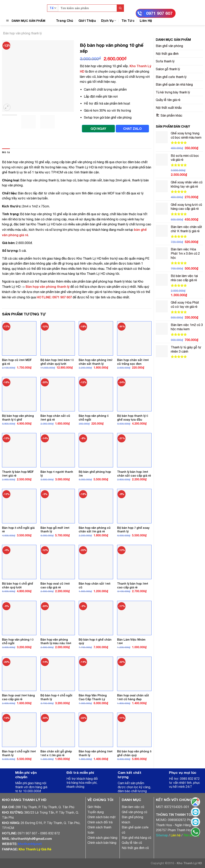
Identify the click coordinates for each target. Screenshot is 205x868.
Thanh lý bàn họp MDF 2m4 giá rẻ (18, 474)
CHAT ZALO (132, 128)
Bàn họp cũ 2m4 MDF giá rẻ (17, 362)
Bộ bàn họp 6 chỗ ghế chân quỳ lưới (18, 585)
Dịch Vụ (109, 20)
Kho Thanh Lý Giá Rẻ (35, 849)
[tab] (6, 152)
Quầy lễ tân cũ (132, 843)
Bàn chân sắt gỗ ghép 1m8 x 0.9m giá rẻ (56, 753)
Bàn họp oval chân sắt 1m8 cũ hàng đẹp (133, 697)
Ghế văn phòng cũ (134, 812)
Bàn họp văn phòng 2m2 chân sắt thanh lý (96, 362)
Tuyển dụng (96, 812)
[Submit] (120, 8)
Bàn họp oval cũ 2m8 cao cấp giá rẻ (55, 585)
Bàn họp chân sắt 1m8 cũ (94, 585)
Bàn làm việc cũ (133, 807)
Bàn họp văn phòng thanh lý (22, 33)
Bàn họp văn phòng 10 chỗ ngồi (18, 641)
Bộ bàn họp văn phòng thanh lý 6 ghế (18, 418)
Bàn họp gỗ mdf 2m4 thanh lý (55, 530)
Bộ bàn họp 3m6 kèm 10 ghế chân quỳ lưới (57, 362)
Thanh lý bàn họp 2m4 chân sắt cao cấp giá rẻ (134, 474)
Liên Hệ (146, 20)
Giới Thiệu (87, 20)
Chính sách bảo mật (101, 817)
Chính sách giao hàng (102, 838)
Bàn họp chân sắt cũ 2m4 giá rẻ (55, 418)
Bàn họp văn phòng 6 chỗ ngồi (94, 418)
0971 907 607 (159, 13)
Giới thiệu (94, 807)
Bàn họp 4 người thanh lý (57, 474)
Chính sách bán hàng (102, 843)
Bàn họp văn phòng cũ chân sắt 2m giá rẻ (95, 530)
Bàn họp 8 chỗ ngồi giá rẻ (18, 530)
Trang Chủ (65, 20)
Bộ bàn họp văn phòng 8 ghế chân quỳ (134, 753)
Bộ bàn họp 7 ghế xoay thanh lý (133, 530)
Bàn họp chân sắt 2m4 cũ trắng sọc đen (133, 362)
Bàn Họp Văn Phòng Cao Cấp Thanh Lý (93, 697)
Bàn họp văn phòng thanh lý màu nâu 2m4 (56, 641)
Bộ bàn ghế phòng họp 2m (95, 474)
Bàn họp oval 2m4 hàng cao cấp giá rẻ (18, 697)
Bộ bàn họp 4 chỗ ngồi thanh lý (56, 697)
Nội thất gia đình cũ (135, 848)
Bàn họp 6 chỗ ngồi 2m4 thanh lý (19, 753)
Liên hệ (176, 835)
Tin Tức (128, 20)
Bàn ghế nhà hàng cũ (136, 838)
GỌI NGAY (98, 128)
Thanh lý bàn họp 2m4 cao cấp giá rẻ (133, 585)
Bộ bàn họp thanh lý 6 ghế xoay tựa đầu (133, 418)
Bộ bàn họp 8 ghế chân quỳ (95, 641)
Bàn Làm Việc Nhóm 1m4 (131, 641)
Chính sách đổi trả (100, 822)
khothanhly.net (30, 844)
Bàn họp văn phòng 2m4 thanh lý (96, 753)
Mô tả (6, 152)
